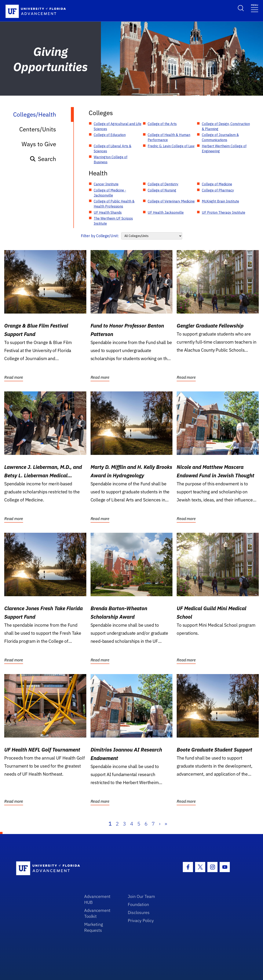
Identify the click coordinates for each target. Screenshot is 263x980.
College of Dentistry (163, 184)
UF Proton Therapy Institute (224, 212)
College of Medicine (217, 184)
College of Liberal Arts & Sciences (113, 149)
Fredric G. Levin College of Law (171, 146)
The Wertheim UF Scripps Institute (113, 221)
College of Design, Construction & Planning (226, 126)
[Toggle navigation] (255, 8)
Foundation (138, 904)
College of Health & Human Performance (169, 137)
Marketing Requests (94, 927)
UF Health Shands (108, 212)
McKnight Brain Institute (220, 201)
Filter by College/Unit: (100, 236)
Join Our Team (141, 896)
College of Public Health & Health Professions (114, 204)
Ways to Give (39, 144)
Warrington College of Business (111, 160)
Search (43, 159)
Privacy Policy (141, 920)
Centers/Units (38, 129)
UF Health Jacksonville (166, 212)
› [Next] (160, 824)
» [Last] (166, 824)
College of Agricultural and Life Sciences (118, 126)
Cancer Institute (106, 184)
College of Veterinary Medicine (171, 201)
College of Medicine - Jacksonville (110, 193)
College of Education (110, 135)
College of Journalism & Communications (220, 137)
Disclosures (139, 912)
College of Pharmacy (218, 190)
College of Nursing (162, 190)
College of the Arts (162, 124)
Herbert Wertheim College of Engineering (224, 149)
